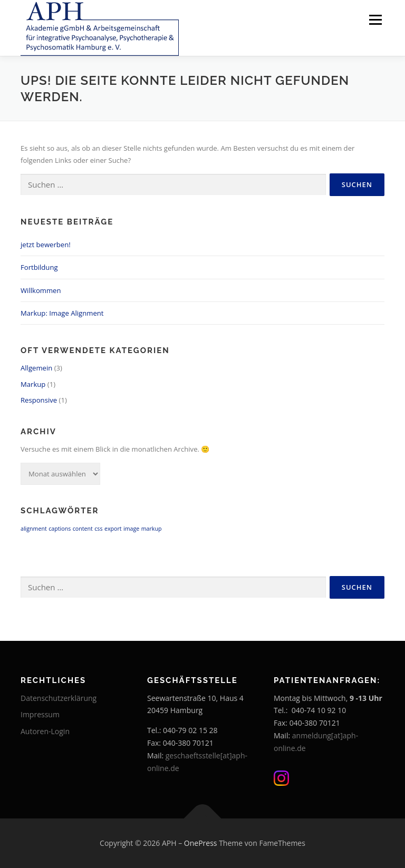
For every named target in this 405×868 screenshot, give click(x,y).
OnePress (201, 843)
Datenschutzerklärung (59, 698)
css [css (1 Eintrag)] (98, 529)
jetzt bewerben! (46, 245)
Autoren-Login (45, 731)
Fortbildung (39, 267)
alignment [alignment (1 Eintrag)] (34, 529)
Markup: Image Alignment (62, 313)
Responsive (39, 400)
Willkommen (41, 290)
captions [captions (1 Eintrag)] (60, 529)
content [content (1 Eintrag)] (83, 529)
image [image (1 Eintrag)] (131, 529)
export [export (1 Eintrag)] (113, 529)
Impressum (40, 714)
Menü (375, 19)
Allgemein (36, 368)
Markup (33, 384)
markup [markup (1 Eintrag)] (152, 529)
